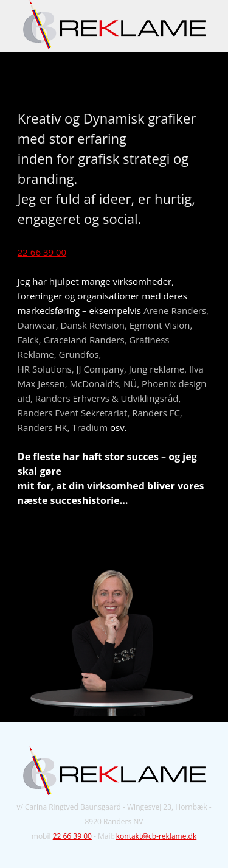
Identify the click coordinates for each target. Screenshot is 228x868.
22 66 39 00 (42, 252)
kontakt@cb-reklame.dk (156, 836)
